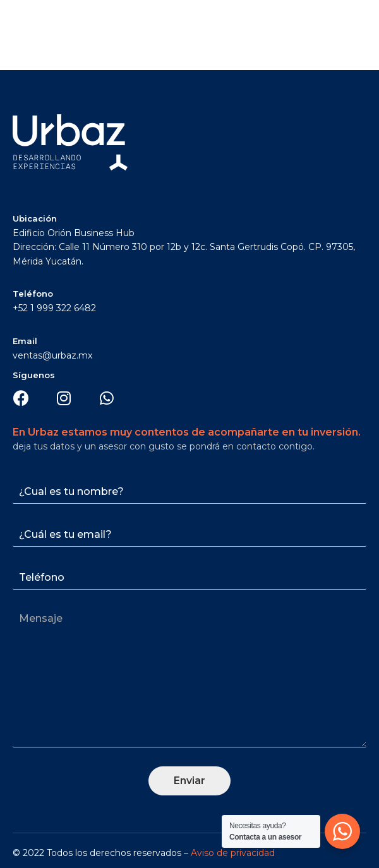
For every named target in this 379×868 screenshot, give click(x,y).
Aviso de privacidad (233, 853)
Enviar (189, 781)
